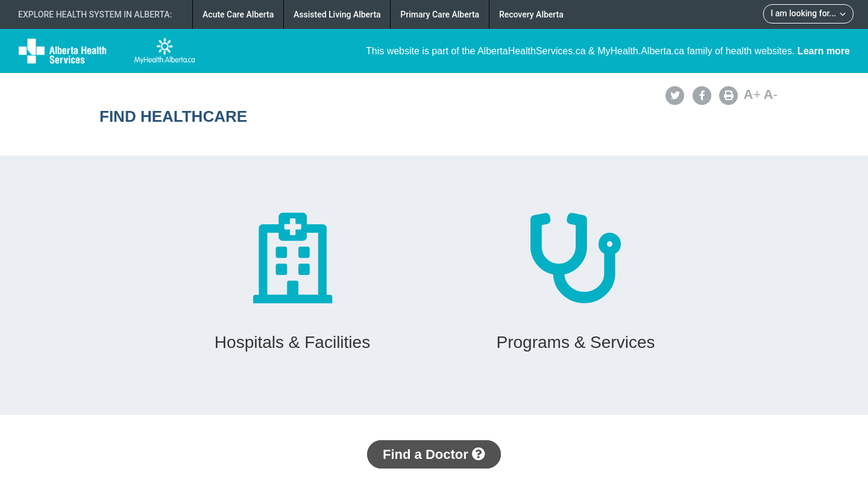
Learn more (824, 51)
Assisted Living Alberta (337, 14)
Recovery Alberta (531, 14)
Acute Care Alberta (238, 14)
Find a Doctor (434, 454)
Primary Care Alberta (440, 14)
